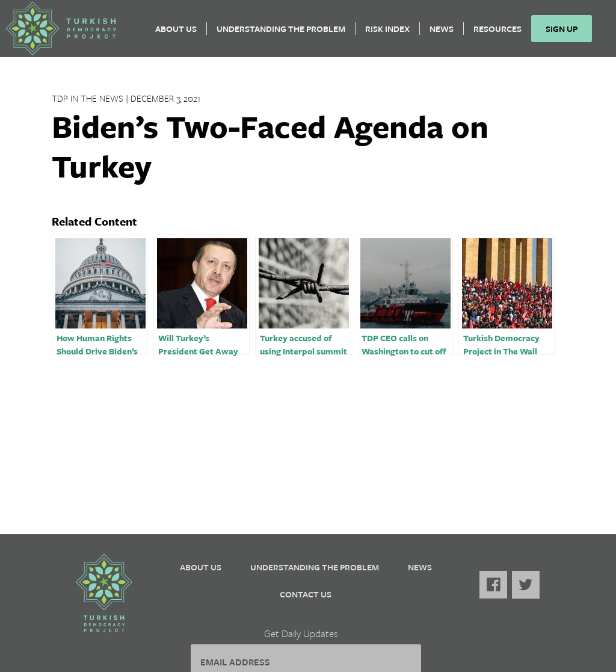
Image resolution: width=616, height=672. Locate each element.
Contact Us (306, 594)
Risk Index (392, 33)
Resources (502, 33)
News (446, 33)
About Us (181, 33)
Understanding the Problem (286, 33)
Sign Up (566, 33)
